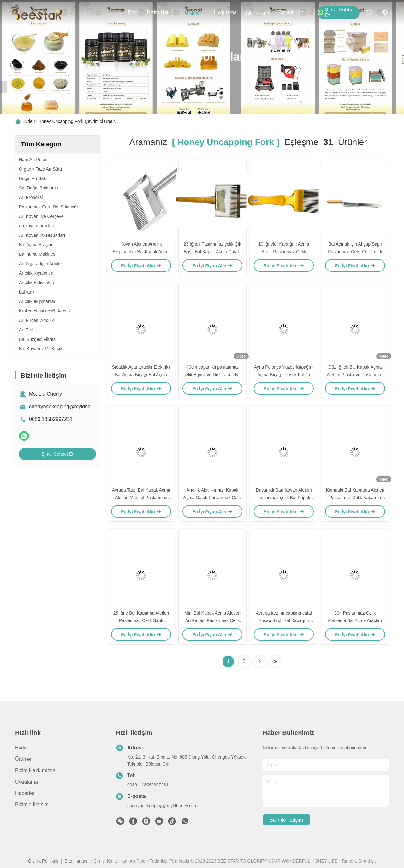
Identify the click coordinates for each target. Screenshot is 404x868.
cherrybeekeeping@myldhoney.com (69, 407)
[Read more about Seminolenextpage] (260, 661)
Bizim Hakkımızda (162, 12)
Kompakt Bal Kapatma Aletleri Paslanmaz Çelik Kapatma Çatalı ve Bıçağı (355, 498)
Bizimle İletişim (294, 12)
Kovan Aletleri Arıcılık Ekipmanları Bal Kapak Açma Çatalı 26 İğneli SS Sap (141, 252)
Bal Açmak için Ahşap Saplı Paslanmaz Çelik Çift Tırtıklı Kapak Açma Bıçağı (355, 252)
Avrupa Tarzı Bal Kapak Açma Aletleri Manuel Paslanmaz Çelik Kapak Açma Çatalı (141, 498)
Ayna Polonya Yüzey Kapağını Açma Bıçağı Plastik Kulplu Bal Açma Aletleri (284, 375)
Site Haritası (76, 861)
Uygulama (225, 12)
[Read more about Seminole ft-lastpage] (276, 661)
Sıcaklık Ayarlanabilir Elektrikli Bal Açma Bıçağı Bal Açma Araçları (141, 375)
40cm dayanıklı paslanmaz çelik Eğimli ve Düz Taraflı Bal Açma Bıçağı (212, 375)
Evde (134, 12)
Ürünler (195, 13)
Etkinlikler (258, 13)
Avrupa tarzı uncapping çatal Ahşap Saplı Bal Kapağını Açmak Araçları (284, 620)
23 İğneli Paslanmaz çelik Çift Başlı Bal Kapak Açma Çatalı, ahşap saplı (213, 252)
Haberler (25, 793)
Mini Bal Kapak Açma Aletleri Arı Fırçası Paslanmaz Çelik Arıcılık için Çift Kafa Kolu (212, 620)
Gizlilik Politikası (44, 861)
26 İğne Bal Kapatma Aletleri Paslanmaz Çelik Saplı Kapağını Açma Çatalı (141, 620)
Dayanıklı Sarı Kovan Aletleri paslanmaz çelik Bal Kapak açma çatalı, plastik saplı (284, 498)
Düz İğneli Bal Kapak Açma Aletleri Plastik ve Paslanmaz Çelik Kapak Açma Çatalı (355, 375)
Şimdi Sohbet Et (336, 12)
